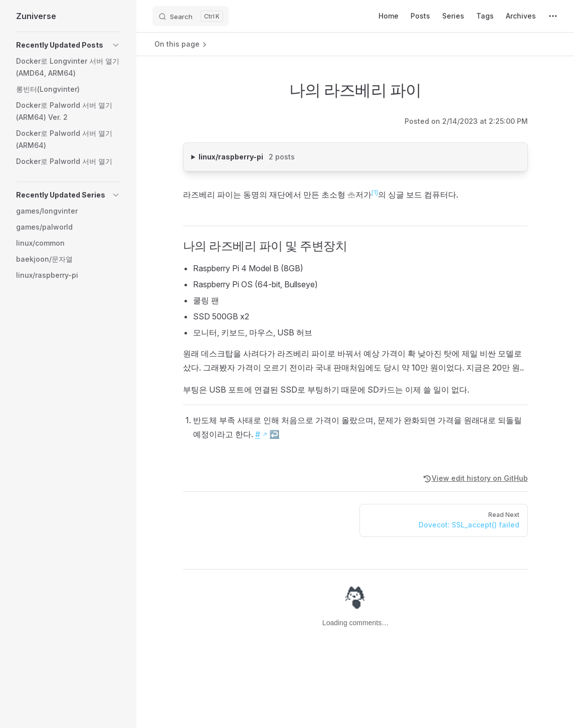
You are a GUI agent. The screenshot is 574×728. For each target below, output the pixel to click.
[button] (68, 45)
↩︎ (275, 434)
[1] (375, 192)
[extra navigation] (553, 16)
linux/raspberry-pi (267, 156)
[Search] (190, 16)
